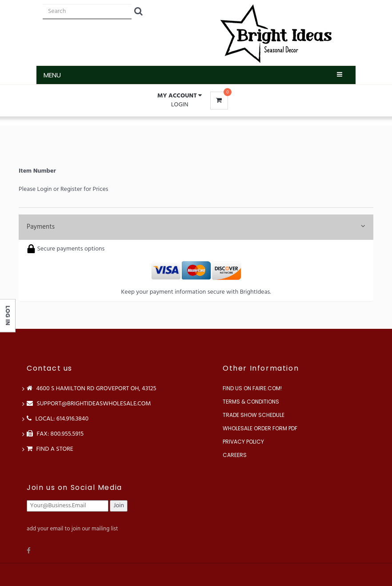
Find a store (50, 449)
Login (180, 105)
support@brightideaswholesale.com (89, 404)
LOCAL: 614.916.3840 (58, 419)
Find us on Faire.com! (252, 388)
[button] (180, 96)
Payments (196, 227)
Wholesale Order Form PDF (260, 428)
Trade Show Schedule (254, 415)
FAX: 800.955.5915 (55, 434)
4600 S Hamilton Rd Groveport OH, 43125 (92, 389)
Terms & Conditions (251, 402)
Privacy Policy (243, 442)
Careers (235, 455)
